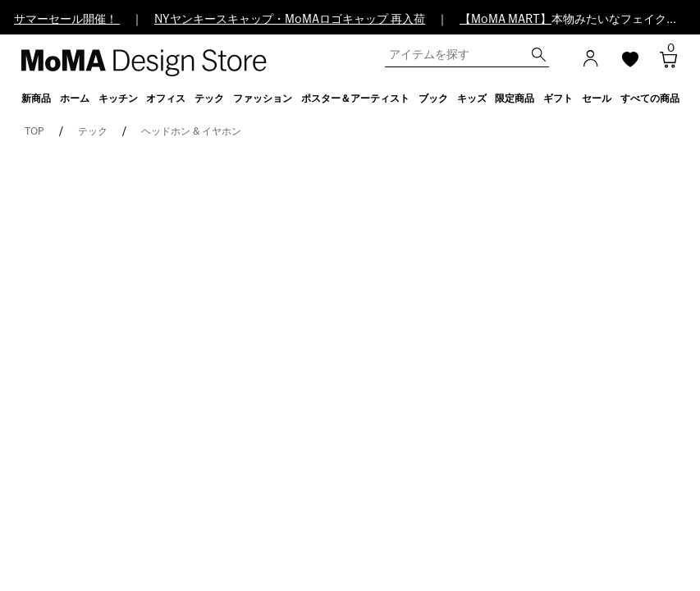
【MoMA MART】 (506, 20)
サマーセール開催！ (67, 20)
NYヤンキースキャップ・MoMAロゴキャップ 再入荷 (290, 20)
